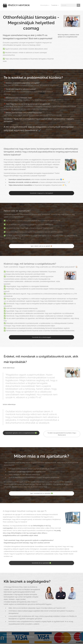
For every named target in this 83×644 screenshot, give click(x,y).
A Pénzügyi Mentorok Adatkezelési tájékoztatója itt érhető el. (18, 637)
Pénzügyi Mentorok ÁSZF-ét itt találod (14, 634)
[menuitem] (44, 5)
